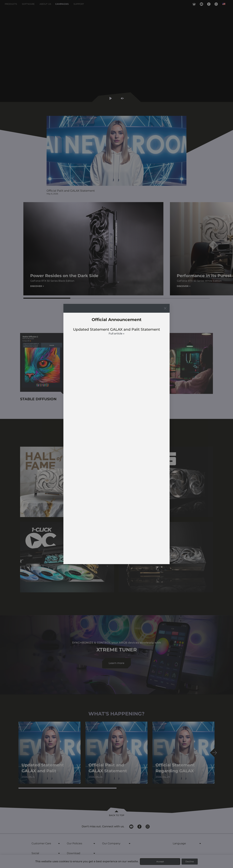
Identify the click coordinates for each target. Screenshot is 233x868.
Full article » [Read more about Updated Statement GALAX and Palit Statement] (116, 334)
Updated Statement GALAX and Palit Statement (116, 329)
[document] (116, 434)
